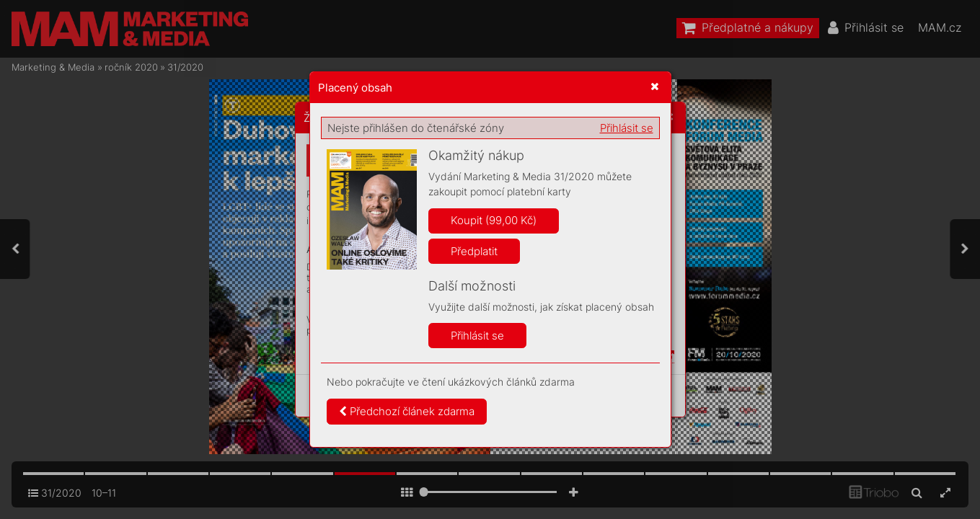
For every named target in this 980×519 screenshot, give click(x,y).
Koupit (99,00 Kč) (494, 220)
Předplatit (474, 251)
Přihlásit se (627, 128)
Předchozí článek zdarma (407, 411)
